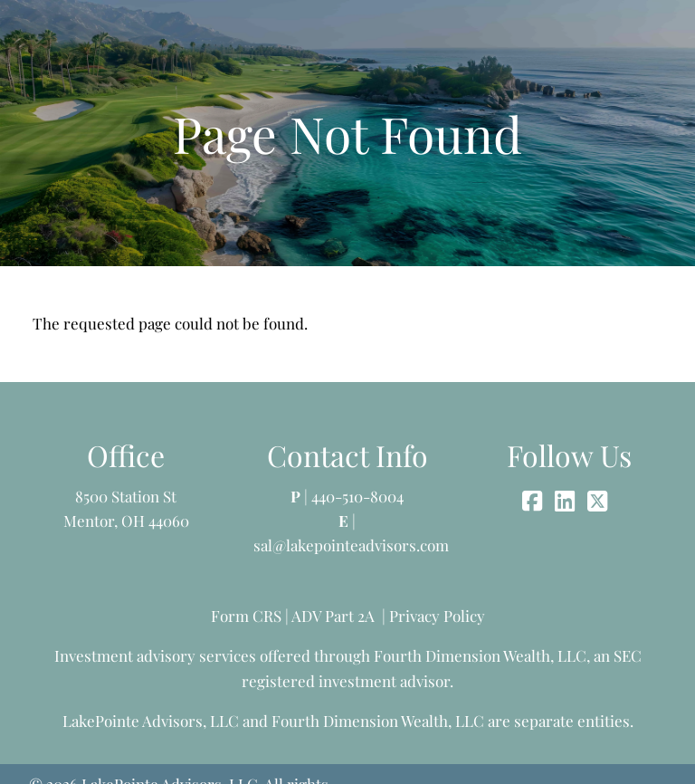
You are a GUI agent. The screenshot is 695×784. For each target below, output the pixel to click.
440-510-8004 (357, 496)
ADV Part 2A (333, 616)
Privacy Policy (437, 616)
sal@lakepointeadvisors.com (351, 545)
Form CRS (246, 616)
